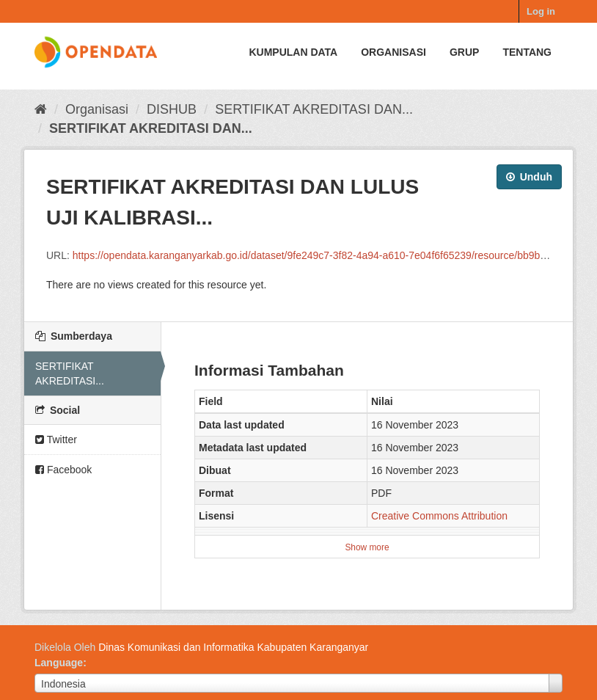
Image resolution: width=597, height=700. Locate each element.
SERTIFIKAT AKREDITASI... (70, 373)
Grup (464, 52)
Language (59, 663)
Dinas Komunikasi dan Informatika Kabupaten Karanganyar (233, 647)
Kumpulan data (293, 52)
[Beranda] (41, 109)
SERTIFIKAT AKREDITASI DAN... (314, 109)
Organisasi (393, 52)
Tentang (527, 52)
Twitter (56, 440)
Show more (367, 547)
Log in (541, 11)
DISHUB (172, 109)
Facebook (63, 470)
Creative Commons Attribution (439, 516)
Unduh (529, 177)
